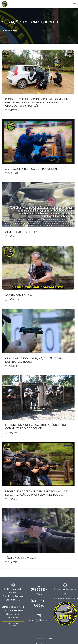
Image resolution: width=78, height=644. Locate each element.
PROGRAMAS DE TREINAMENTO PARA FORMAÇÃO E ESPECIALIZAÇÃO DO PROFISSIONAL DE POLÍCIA (36, 492)
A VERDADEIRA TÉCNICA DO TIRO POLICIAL (31, 169)
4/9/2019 (11, 498)
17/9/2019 (11, 432)
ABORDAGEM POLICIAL (19, 295)
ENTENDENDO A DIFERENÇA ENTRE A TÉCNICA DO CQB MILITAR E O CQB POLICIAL (36, 426)
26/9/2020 (12, 299)
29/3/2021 (12, 236)
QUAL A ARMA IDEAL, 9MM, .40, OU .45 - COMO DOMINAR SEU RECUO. (34, 360)
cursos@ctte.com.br (40, 620)
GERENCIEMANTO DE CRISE (22, 232)
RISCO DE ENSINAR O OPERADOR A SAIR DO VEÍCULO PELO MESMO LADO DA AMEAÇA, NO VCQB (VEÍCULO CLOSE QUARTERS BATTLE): (38, 102)
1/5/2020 (11, 365)
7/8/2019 (11, 561)
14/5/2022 (12, 173)
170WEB (50, 639)
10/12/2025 (12, 110)
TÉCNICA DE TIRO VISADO (21, 557)
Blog (15, 30)
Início (6, 30)
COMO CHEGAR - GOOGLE (13, 624)
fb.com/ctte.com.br (65, 589)
